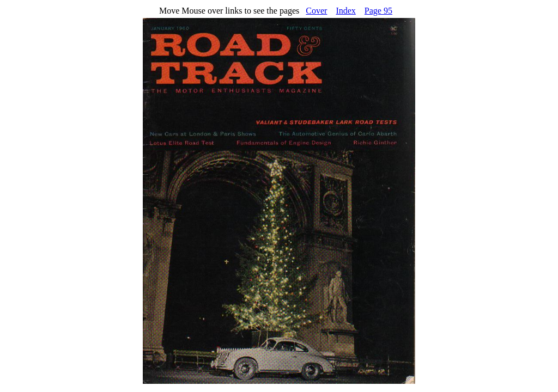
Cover (316, 11)
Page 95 (378, 11)
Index (345, 11)
